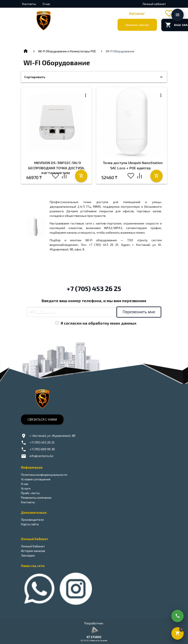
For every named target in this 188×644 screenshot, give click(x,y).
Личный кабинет (154, 4)
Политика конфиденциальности (44, 475)
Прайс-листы (30, 493)
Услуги (26, 488)
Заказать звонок (137, 25)
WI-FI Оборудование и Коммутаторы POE (67, 51)
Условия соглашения (36, 479)
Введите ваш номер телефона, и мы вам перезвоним (94, 301)
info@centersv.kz (41, 456)
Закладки (28, 555)
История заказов (33, 551)
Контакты (29, 4)
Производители (32, 520)
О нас (47, 4)
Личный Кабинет (33, 546)
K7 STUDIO (94, 637)
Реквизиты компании (36, 498)
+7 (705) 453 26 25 (94, 288)
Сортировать (35, 77)
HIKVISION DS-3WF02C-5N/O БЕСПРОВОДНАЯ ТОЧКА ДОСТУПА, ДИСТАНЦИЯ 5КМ (56, 168)
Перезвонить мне (139, 312)
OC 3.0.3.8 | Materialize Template (94, 641)
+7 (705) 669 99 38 (42, 449)
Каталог (137, 13)
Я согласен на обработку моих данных (99, 323)
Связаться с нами (42, 419)
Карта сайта (30, 524)
